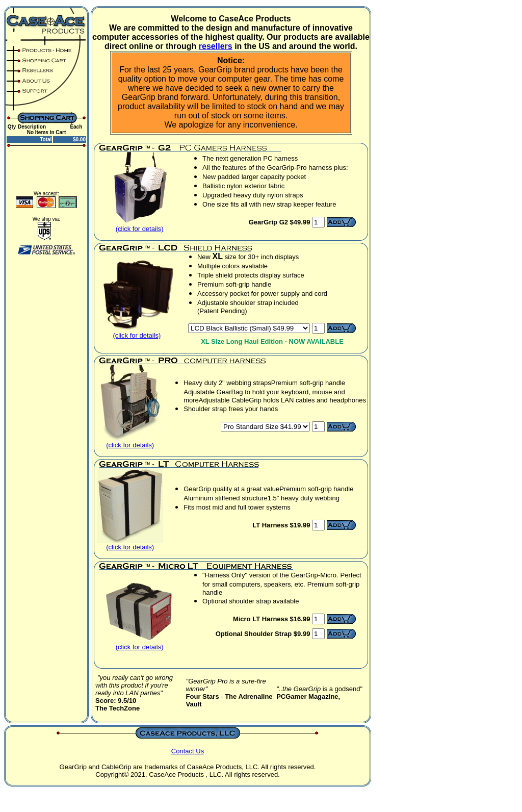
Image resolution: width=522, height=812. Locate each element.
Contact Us (188, 751)
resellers (216, 46)
